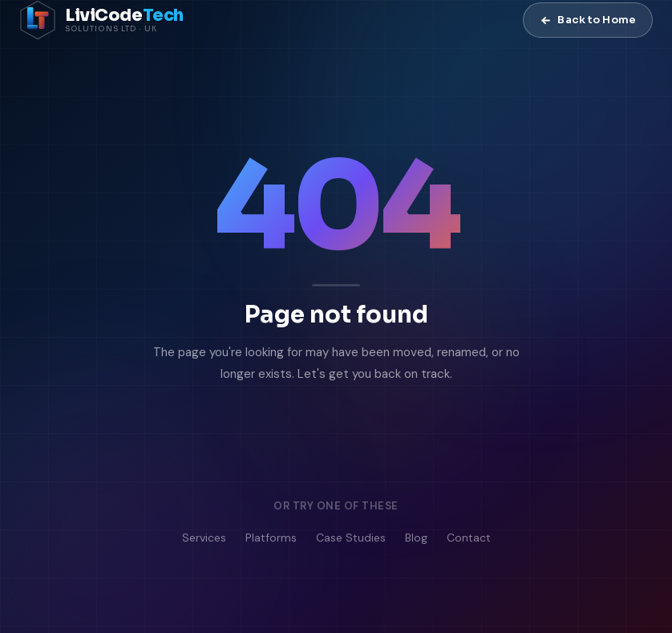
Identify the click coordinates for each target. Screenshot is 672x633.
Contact (469, 538)
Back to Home (588, 20)
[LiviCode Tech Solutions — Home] (101, 20)
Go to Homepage (266, 440)
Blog (416, 538)
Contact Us (434, 440)
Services (204, 538)
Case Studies (351, 538)
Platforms (271, 538)
